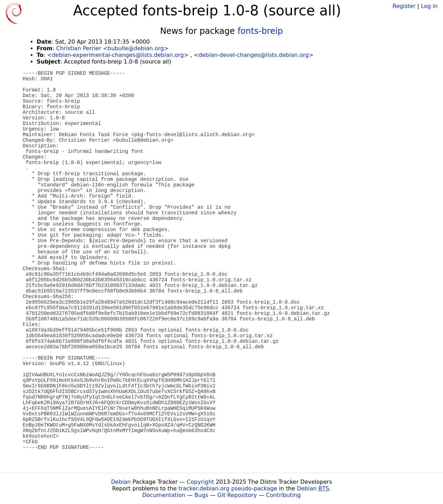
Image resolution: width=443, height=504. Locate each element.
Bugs (201, 495)
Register (404, 6)
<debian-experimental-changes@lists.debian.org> (118, 55)
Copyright (200, 482)
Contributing (284, 495)
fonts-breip (260, 31)
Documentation (164, 495)
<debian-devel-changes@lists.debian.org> (254, 55)
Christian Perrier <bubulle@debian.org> (112, 48)
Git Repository (237, 495)
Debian (121, 482)
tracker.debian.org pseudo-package (228, 488)
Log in (429, 6)
